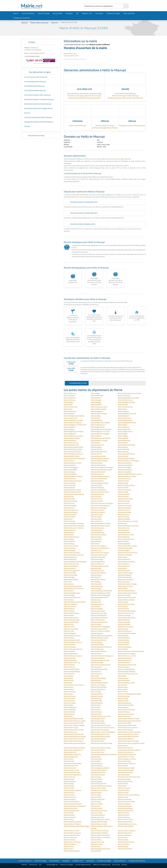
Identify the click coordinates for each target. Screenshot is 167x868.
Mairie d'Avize (122, 409)
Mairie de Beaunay (97, 420)
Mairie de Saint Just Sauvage (100, 730)
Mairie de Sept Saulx (124, 761)
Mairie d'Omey (68, 678)
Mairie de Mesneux (124, 620)
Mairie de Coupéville (70, 506)
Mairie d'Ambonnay (124, 396)
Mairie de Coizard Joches (99, 490)
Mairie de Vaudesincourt (72, 811)
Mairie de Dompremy (98, 528)
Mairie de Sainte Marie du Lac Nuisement (104, 755)
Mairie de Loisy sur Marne (99, 629)
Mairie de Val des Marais (71, 802)
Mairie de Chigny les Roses (126, 485)
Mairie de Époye (69, 539)
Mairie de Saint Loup (70, 732)
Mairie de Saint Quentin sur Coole (101, 743)
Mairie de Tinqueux (124, 788)
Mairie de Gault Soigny (98, 611)
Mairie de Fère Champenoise (100, 548)
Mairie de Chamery (70, 465)
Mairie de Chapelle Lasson (72, 593)
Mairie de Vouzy (69, 846)
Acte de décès (58, 13)
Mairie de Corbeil (123, 497)
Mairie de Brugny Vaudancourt (73, 454)
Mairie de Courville (97, 515)
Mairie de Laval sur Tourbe (126, 604)
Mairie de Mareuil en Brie (72, 640)
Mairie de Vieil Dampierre (99, 615)
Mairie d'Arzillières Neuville (126, 402)
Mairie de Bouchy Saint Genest (100, 438)
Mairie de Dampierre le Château (74, 523)
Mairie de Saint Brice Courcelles (74, 719)
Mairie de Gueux (96, 568)
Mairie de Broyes (123, 452)
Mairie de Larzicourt (97, 604)
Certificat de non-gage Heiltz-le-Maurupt (105, 128)
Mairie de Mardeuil (124, 638)
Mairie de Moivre (96, 654)
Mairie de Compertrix (125, 490)
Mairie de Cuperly (69, 521)
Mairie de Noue (69, 600)
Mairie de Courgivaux (125, 508)
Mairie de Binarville (70, 434)
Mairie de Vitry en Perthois (72, 842)
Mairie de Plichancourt (98, 689)
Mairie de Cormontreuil (125, 499)
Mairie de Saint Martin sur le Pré (74, 739)
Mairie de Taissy (69, 784)
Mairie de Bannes (69, 414)
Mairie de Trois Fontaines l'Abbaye (129, 795)
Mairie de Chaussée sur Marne (127, 593)
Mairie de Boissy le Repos (72, 438)
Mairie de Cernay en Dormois (100, 458)
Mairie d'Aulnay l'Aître (71, 407)
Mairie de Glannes (124, 564)
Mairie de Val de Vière (125, 799)
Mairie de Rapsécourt (125, 703)
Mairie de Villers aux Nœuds (100, 831)
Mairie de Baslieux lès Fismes (127, 414)
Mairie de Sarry (69, 759)
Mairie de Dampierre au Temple (128, 521)
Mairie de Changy (69, 472)
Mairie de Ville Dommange (99, 822)
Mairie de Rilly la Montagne (126, 710)
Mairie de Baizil (96, 606)
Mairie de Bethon (69, 429)
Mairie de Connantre (97, 494)
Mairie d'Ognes (69, 676)
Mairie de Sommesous (98, 775)
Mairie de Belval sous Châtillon (100, 423)
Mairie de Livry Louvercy (126, 627)
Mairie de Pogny (96, 692)
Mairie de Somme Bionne (99, 770)
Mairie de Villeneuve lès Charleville (75, 602)
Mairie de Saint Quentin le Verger (128, 741)
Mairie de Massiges (70, 647)
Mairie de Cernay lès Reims (126, 458)
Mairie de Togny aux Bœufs (72, 790)
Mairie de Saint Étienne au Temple (129, 719)
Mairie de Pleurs (69, 689)
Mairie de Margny (96, 642)
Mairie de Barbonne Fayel (99, 414)
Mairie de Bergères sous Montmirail (75, 425)
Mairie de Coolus (96, 497)
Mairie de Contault (124, 494)
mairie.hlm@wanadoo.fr (37, 53)
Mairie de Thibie (69, 786)
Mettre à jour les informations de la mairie (75, 59)
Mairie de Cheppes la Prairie (100, 483)
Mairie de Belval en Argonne (73, 423)
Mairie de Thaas (123, 784)
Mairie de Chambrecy (125, 463)
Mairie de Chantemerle (98, 472)
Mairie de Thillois (69, 788)
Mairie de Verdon (69, 815)
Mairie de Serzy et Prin (71, 766)
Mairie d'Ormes (69, 680)
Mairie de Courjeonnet (71, 510)
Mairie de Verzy (69, 820)
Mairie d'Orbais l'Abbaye (99, 678)
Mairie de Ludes (69, 631)
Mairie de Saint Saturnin (125, 748)
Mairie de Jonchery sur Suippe (127, 584)
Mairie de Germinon (124, 559)
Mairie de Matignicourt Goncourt (101, 647)
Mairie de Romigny (124, 712)
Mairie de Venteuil (124, 813)
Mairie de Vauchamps (125, 806)
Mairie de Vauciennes (71, 808)
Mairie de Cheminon (97, 481)
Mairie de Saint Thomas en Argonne (129, 750)
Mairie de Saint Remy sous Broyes (74, 748)
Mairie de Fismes (96, 550)
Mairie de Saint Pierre (98, 741)
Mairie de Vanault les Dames (73, 804)
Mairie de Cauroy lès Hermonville (74, 458)
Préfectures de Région (67, 865)
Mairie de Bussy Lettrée (98, 456)
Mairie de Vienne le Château (73, 822)
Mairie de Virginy (123, 840)
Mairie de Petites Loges (71, 622)
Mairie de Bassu (96, 416)
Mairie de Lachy (96, 602)
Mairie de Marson (123, 645)
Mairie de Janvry (69, 584)
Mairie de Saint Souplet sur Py (73, 750)
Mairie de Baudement (71, 418)
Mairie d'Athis (68, 405)
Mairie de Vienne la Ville (125, 820)
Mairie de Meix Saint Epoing (127, 611)
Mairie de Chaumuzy (124, 479)
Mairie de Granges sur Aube (100, 566)
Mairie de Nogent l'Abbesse (127, 671)
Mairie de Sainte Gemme (126, 752)
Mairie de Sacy (68, 716)
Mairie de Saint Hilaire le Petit (127, 725)
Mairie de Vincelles (70, 840)
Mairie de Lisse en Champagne (100, 627)
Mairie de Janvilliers (124, 582)
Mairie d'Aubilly (123, 405)
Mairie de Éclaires (69, 532)
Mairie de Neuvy (96, 671)
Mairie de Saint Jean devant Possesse (102, 728)
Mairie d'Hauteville (124, 571)
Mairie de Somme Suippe (126, 770)
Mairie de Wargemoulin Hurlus (100, 849)
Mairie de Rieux (96, 710)
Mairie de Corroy (69, 503)
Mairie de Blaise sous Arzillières (73, 436)
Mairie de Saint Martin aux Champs (75, 736)
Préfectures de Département (102, 865)
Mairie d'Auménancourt (125, 407)
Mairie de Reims (96, 705)
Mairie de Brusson (97, 454)
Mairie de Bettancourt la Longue (101, 429)
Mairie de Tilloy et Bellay (98, 788)
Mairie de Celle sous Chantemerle (101, 591)
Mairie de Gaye (123, 557)
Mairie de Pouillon (69, 698)
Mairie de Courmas (124, 510)
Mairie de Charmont (97, 474)
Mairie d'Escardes (96, 539)
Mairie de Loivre (123, 629)
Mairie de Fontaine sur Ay (99, 555)
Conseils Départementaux (83, 865)
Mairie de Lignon (96, 624)
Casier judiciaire (129, 13)
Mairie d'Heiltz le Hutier (125, 573)
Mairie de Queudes (97, 703)
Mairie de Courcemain (125, 506)
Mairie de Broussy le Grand (72, 452)
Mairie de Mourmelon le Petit (127, 665)
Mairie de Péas (122, 685)
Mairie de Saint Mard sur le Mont (128, 734)
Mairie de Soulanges (124, 779)
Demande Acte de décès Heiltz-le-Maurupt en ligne (84, 98)
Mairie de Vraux (96, 846)
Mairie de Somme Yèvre (125, 772)
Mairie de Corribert (97, 501)
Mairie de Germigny (97, 559)
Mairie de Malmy (123, 636)
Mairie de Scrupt (69, 761)
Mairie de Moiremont (71, 654)
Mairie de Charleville (70, 474)
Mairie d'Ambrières (70, 398)
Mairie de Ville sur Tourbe (99, 824)
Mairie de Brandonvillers (71, 445)
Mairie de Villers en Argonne (127, 831)
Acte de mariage (44, 13)
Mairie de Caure (69, 591)
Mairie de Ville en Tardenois (72, 824)
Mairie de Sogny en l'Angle (126, 768)
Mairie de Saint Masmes (98, 739)
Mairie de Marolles (70, 645)
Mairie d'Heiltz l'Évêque (98, 573)
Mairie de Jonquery (97, 586)
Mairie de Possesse (97, 696)
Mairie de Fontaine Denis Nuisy (128, 553)
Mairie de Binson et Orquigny (100, 434)
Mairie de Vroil (68, 849)
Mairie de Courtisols (70, 515)
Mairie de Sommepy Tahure (72, 775)
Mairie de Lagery (123, 602)
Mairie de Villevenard (70, 838)
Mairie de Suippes (96, 781)
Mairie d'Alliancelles (97, 396)
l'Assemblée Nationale (79, 195)
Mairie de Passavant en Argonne (74, 685)
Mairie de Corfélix (69, 499)
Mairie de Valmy (96, 802)
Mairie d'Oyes (68, 683)
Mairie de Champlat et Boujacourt (101, 470)
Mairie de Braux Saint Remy (127, 445)
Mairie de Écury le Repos (99, 535)
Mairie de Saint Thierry (98, 750)
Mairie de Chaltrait (97, 463)
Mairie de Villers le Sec (125, 833)
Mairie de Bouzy (123, 443)
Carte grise (99, 13)
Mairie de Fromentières (98, 557)
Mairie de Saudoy (96, 759)
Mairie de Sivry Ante (70, 768)
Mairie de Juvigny (96, 588)
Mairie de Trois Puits (70, 797)
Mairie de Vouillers (124, 844)
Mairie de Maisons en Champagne (102, 636)
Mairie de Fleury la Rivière (72, 553)
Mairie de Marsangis (97, 645)
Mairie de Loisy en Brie (71, 629)
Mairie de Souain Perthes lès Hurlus (129, 777)
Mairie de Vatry (96, 806)
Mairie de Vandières (124, 804)
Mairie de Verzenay (124, 817)
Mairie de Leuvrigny (124, 622)
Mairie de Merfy (123, 649)
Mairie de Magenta (70, 633)
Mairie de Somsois (70, 777)
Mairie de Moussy (69, 667)
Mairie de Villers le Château (99, 833)
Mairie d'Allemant (69, 396)
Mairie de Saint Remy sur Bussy (101, 748)
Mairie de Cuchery (124, 517)
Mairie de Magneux (97, 633)
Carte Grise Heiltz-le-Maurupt (105, 126)
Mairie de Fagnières (124, 544)
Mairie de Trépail (123, 793)
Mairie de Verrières (70, 817)
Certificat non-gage (113, 13)
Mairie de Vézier (69, 615)
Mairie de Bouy (96, 443)
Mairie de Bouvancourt (71, 443)
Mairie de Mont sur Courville (127, 656)
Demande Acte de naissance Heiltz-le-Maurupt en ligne (84, 93)
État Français (116, 865)
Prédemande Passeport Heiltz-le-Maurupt (125, 96)
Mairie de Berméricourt (98, 425)
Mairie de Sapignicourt (71, 757)
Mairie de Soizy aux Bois (71, 770)
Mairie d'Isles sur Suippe (126, 580)
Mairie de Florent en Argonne (100, 553)
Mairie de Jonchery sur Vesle (73, 586)
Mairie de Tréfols (96, 793)
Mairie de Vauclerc (97, 808)
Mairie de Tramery (124, 790)
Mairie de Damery (96, 521)
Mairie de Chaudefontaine (99, 479)
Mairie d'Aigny (95, 393)
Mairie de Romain (69, 712)
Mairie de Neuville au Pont (72, 597)
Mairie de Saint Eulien (98, 721)
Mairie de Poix (68, 694)
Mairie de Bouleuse (70, 440)
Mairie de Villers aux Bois (72, 831)
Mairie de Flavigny (124, 550)
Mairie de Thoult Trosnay (126, 613)
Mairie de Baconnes (70, 411)
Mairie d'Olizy (122, 676)
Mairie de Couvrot (124, 515)
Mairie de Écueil (69, 535)
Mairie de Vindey (96, 840)
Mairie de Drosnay (97, 530)
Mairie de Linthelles (124, 624)
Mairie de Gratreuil (124, 566)
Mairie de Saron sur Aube (126, 757)
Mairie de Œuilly (96, 851)
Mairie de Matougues (125, 647)
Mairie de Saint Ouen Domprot (73, 741)
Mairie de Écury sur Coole (126, 535)
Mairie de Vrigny (123, 846)
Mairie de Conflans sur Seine (100, 492)
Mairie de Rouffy (96, 714)
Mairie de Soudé (69, 779)
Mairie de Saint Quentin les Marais (75, 743)
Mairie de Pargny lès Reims (99, 683)
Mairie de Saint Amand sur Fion (101, 716)
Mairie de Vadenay (70, 799)
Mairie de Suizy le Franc (125, 781)
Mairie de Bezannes (124, 429)
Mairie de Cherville (70, 485)
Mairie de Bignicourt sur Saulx (100, 431)
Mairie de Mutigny (124, 667)
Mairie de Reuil (95, 707)
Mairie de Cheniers (70, 483)
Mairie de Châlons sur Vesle (72, 463)
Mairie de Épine (123, 588)
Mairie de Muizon (96, 667)
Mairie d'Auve (68, 409)
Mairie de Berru (123, 425)
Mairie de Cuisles (96, 519)
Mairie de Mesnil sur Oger (99, 613)
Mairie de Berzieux (70, 427)
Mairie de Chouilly (69, 488)
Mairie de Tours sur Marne (99, 790)
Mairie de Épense (96, 537)
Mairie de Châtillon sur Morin (127, 476)
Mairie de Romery (96, 712)
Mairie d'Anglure (96, 398)
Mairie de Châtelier (97, 609)
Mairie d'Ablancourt (70, 393)
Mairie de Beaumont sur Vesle (73, 420)
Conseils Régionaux (52, 865)
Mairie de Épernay (124, 537)
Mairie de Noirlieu (69, 674)
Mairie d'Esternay (69, 541)
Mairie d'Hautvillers (70, 573)
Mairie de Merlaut (69, 651)
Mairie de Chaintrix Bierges (99, 461)
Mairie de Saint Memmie (126, 739)
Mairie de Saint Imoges (71, 728)
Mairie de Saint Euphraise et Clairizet (129, 721)
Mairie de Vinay (123, 838)
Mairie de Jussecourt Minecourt (74, 588)
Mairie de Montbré (70, 658)
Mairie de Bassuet (123, 416)
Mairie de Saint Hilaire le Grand (101, 725)
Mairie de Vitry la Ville (98, 842)
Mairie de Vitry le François (126, 842)
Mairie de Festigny (70, 550)
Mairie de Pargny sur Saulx (126, 683)
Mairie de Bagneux (97, 411)
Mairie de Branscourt (97, 445)
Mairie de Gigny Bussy (98, 562)
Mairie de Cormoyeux (71, 501)
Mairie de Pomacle (97, 694)
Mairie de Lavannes (70, 606)
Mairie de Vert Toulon (98, 817)
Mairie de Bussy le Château (126, 454)
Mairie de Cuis (68, 519)
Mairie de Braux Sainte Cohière (73, 447)
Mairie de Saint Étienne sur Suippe (75, 721)
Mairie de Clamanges (97, 488)
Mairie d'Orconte (123, 678)
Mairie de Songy (96, 777)
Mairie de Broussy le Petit (99, 452)
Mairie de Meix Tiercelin (71, 613)
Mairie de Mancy (69, 638)
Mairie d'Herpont (96, 575)
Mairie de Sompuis (124, 775)
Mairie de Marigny (124, 642)
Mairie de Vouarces (97, 844)
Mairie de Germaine (70, 559)
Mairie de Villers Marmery (72, 835)
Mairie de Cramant (70, 517)
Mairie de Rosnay (69, 714)
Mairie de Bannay (123, 411)
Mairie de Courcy (69, 508)
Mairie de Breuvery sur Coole (73, 449)
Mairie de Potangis (124, 696)
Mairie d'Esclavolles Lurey (126, 539)
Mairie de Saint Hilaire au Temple (74, 725)
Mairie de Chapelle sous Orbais (101, 593)
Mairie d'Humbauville (125, 577)
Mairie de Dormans (70, 530)
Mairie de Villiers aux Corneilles (101, 838)
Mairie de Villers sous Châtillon (100, 835)
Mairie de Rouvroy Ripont (126, 714)
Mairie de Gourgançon (71, 566)
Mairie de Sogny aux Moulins (100, 768)
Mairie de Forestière (124, 595)
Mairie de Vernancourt (98, 815)
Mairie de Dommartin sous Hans (128, 526)
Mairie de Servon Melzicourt (127, 763)
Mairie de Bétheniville (98, 427)
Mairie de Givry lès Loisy (71, 564)
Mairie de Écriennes (124, 532)
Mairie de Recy (68, 705)
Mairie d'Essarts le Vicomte (99, 618)
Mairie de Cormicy (97, 499)
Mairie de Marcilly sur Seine (99, 638)
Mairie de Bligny (123, 436)
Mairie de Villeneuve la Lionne (127, 824)
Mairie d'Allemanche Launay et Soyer (130, 393)
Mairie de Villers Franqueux (72, 833)
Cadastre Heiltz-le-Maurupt (78, 126)
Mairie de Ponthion (70, 696)
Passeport (69, 13)
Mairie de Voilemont (70, 844)
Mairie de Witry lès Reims (72, 851)
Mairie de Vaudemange (125, 808)
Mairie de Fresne (69, 611)
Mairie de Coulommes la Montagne (102, 503)
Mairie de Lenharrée (124, 615)
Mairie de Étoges (96, 541)
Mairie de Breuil (123, 447)
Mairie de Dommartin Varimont (74, 528)
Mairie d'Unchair (123, 797)
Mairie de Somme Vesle (98, 772)
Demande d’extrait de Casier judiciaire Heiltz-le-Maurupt (125, 98)
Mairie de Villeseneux (125, 835)
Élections (124, 865)
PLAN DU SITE (33, 865)
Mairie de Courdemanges (99, 508)
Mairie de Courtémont (98, 512)
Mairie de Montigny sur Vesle (100, 660)
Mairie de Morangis (97, 663)
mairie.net (24, 22)
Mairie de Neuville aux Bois (99, 597)
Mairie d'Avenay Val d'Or (99, 409)
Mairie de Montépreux (98, 658)
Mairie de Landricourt (71, 604)
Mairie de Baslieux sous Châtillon (74, 416)
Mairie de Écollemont (98, 532)
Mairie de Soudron (97, 779)
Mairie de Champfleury (125, 465)
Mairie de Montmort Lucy (72, 663)
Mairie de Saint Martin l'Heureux (128, 736)
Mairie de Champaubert (98, 465)
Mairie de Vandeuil (97, 804)
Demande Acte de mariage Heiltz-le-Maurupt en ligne (84, 96)
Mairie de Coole (69, 497)
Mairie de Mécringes (97, 649)
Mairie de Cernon (69, 461)
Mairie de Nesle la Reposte (126, 669)
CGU (40, 865)
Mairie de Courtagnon (71, 512)
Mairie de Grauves (69, 568)
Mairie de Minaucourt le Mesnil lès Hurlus (131, 651)
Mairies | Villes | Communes (39, 22)
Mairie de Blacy (123, 434)
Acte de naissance (28, 13)
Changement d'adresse (21, 18)
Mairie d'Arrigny (96, 402)
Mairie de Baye (95, 418)
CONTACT (24, 865)
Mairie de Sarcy (96, 757)
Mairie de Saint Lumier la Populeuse (129, 732)
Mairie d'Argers (69, 402)
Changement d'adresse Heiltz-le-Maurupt (132, 126)
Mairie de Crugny (96, 517)
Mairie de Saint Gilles (124, 723)
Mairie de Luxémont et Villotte (100, 631)
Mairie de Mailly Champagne (127, 633)
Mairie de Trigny (96, 795)
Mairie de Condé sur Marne (72, 492)
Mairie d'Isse (68, 582)
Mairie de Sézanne (97, 766)
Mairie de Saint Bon (124, 716)
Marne (113, 159)
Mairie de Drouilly (123, 530)
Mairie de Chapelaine (125, 472)
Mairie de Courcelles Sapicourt (100, 506)
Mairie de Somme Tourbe (72, 772)
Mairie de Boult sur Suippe (99, 440)
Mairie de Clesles (123, 488)
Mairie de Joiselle (96, 584)
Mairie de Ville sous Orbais (126, 600)
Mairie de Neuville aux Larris (127, 597)
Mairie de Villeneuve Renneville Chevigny (77, 826)
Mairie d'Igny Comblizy (71, 580)
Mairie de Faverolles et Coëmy (127, 546)
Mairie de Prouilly (96, 701)
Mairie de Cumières (124, 519)
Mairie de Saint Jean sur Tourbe (74, 730)
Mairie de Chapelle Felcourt (126, 591)
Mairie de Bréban (96, 447)
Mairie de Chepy (123, 483)
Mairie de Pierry (123, 687)
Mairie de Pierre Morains (99, 687)
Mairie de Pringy (123, 698)
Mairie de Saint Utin (70, 752)
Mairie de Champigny (125, 467)
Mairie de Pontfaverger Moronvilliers (129, 694)
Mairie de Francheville (125, 555)
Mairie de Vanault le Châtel (126, 802)
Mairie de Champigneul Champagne (102, 467)
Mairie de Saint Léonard (125, 730)
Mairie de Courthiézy (124, 512)
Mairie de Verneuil (124, 815)
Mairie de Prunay (123, 701)
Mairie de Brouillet (124, 449)
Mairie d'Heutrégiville (125, 575)
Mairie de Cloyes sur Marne (72, 490)
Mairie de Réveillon (70, 710)
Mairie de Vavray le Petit (126, 811)
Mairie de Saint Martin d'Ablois (100, 736)
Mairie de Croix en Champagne (101, 595)
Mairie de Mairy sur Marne (72, 636)
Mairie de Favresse (70, 548)
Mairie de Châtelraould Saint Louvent (130, 474)
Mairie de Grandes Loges (72, 620)
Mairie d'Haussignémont (72, 571)
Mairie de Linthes (69, 627)
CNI (77, 13)
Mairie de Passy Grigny (98, 685)
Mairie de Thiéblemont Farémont (101, 786)
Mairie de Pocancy (70, 692)
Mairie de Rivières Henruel (99, 622)
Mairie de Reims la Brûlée (126, 705)
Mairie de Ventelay (97, 813)
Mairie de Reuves (123, 707)
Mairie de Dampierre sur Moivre (101, 523)
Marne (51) (55, 22)
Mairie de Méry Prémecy (99, 651)
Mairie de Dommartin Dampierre (74, 526)
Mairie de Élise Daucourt (71, 537)
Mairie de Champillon (71, 470)
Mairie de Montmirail (125, 660)
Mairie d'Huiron (96, 577)
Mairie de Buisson (69, 609)
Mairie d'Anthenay (70, 400)
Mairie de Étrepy (69, 544)
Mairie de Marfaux (124, 640)
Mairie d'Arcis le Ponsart (125, 400)
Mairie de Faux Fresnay (71, 546)
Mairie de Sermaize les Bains (73, 763)
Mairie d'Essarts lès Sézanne (127, 618)
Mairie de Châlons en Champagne (128, 461)
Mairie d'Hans (122, 568)
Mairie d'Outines (96, 680)
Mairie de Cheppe (69, 595)
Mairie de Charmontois (71, 618)
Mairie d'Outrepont (124, 680)
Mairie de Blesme (96, 436)
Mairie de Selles (96, 761)
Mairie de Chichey (96, 485)
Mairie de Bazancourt (125, 418)
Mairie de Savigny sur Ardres (127, 759)
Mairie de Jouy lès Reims (125, 586)
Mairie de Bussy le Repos (72, 456)
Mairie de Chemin (123, 609)
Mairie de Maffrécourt (125, 631)
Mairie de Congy (123, 492)
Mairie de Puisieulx (70, 703)
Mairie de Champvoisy (125, 470)
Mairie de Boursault (124, 440)
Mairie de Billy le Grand (125, 431)
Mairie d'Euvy (95, 544)
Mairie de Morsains (124, 663)
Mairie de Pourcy (96, 698)
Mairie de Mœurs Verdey (72, 669)
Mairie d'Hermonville (70, 575)
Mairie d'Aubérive (96, 405)
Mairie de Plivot (123, 689)
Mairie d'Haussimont (97, 571)
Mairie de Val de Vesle (98, 799)
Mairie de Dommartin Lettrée (100, 526)
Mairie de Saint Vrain (97, 752)
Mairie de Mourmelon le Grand (101, 665)
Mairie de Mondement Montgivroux (102, 656)
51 (112, 177)
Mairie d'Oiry (95, 676)
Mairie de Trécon (69, 793)
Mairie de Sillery (123, 766)
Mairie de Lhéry (69, 624)
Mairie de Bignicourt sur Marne (74, 431)
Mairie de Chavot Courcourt (73, 481)
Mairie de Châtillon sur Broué (73, 476)
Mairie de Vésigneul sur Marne (100, 820)
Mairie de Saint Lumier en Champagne (103, 732)
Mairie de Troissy (96, 797)
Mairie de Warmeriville (125, 849)
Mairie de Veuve (96, 600)
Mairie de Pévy (68, 687)
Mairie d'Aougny (96, 400)
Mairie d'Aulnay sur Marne (99, 407)
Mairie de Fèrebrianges (125, 548)
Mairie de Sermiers (97, 763)
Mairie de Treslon (69, 795)
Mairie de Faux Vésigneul (99, 546)
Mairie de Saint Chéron (98, 719)
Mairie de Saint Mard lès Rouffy (74, 734)
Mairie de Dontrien (124, 528)
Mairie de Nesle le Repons (72, 671)
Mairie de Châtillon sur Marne (100, 476)
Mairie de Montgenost (125, 658)
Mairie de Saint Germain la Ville (73, 723)
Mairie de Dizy (122, 523)
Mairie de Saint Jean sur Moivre (128, 728)
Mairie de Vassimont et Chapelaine (75, 806)
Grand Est (128, 159)
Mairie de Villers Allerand (126, 826)
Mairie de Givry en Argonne (126, 562)
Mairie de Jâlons (96, 582)
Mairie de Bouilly (123, 438)
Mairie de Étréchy (123, 541)
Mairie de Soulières (70, 781)
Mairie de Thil (122, 786)
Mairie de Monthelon (70, 660)
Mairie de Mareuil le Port (99, 640)
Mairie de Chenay (123, 481)
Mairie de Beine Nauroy (125, 420)
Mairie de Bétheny (124, 427)
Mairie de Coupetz (124, 503)
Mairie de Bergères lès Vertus (127, 423)
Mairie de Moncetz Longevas (73, 656)
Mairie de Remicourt (70, 707)
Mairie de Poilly (123, 692)
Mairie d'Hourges (69, 577)
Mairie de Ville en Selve (125, 822)
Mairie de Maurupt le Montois (73, 649)
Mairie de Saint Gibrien (98, 723)
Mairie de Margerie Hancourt (73, 642)
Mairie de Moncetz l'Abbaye (127, 654)
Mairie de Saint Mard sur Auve (100, 734)
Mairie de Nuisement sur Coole (128, 674)
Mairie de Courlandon (98, 510)
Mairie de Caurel (123, 456)
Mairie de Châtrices (70, 479)
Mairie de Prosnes (69, 701)
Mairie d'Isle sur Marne (98, 580)
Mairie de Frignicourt (70, 557)
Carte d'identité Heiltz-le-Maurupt (125, 93)
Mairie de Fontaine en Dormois (74, 555)
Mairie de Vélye (69, 813)
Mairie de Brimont (97, 449)
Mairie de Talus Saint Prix (99, 784)
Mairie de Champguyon (71, 467)
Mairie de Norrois (96, 674)
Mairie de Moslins (69, 665)
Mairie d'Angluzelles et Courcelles (128, 398)
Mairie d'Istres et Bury (98, 620)
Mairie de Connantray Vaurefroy (74, 494)
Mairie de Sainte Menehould (127, 755)
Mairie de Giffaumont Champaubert (75, 562)
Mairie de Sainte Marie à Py (72, 755)
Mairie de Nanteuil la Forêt (99, 669)
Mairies (16, 13)
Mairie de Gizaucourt (97, 564)
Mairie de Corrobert (124, 501)
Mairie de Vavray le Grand (99, 811)
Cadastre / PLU (87, 13)
